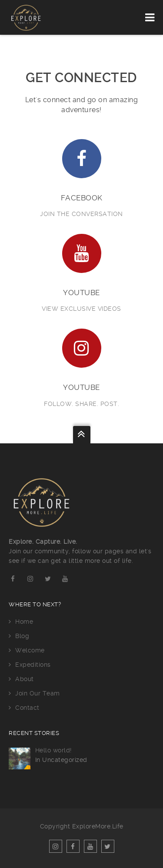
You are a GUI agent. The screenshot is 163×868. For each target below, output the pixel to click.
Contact (27, 708)
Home (24, 622)
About (25, 679)
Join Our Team (38, 693)
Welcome (30, 650)
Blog (22, 636)
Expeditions (33, 665)
